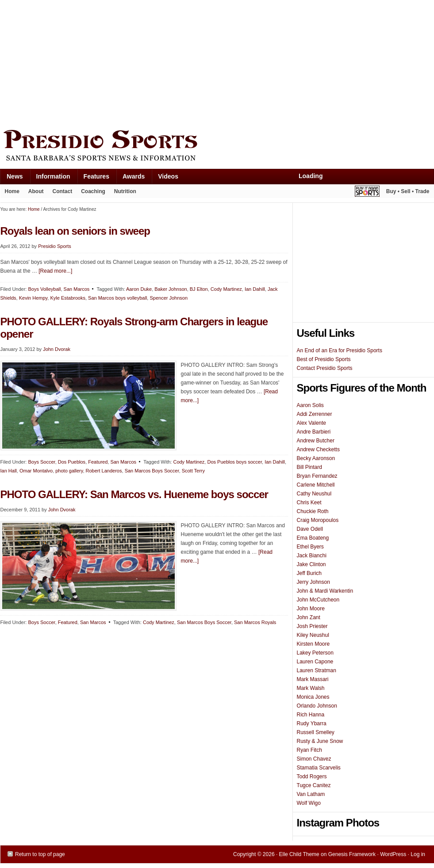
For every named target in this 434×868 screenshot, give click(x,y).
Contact (63, 191)
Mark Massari (313, 679)
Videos (168, 176)
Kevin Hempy (33, 298)
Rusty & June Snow (320, 741)
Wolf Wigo (309, 803)
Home (12, 191)
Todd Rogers (312, 777)
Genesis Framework (352, 854)
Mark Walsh (311, 688)
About (34, 193)
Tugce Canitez (314, 785)
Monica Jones (313, 697)
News (12, 178)
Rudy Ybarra (312, 723)
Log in (418, 854)
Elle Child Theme (299, 854)
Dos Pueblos (72, 462)
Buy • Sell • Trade (408, 191)
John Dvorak (57, 349)
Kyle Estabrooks (67, 298)
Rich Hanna (311, 715)
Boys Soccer (41, 462)
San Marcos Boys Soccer (152, 471)
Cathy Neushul (314, 494)
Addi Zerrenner (315, 414)
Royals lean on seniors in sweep (75, 231)
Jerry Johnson (313, 582)
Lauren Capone (315, 662)
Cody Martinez (226, 289)
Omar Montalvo (36, 471)
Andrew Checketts (318, 449)
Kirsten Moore (313, 644)
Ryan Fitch (309, 750)
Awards (130, 178)
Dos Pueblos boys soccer (234, 462)
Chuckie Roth (313, 511)
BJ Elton (199, 289)
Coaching (93, 191)
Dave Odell (310, 529)
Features (93, 178)
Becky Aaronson (316, 458)
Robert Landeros (104, 471)
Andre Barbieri (314, 432)
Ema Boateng (313, 538)
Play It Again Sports (367, 192)
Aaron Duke (139, 289)
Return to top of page (40, 854)
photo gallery (69, 471)
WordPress (393, 854)
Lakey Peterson (315, 653)
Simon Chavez (314, 759)
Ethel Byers (310, 547)
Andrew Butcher (316, 441)
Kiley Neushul (313, 635)
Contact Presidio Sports (325, 368)
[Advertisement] (137, 63)
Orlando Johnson (317, 706)
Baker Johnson (171, 289)
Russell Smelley (316, 732)
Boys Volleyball (44, 289)
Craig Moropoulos (318, 520)
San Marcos (77, 289)
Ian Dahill (255, 289)
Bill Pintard (309, 467)
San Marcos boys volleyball (117, 298)
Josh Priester (312, 626)
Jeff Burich (309, 573)
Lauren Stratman (317, 670)
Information (50, 178)
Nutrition (125, 191)
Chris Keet (309, 503)
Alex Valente (312, 423)
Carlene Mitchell (316, 485)
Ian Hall (9, 471)
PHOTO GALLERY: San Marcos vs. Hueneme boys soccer (134, 494)
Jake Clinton (311, 564)
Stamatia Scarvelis (319, 768)
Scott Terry (193, 471)
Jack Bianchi (312, 556)
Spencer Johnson (169, 298)
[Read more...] (55, 271)
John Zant (309, 617)
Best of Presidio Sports (324, 359)
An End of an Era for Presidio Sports (340, 350)
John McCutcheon (318, 600)
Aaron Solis (310, 405)
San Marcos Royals (255, 622)
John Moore (311, 609)
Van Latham (311, 794)
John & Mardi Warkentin (325, 591)
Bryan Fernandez (317, 476)
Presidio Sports (217, 147)
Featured (98, 462)
